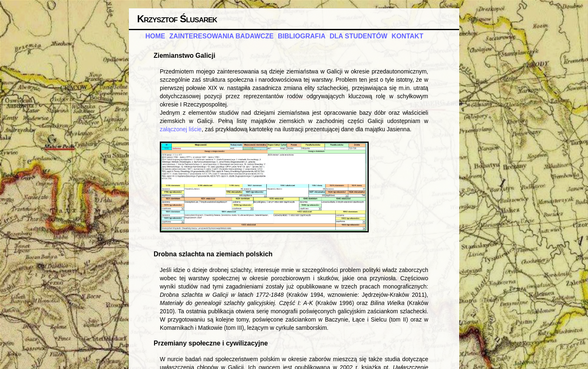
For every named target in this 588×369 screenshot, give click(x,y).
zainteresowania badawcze (222, 36)
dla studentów (358, 36)
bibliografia (302, 36)
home (155, 36)
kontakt (407, 36)
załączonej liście (181, 129)
